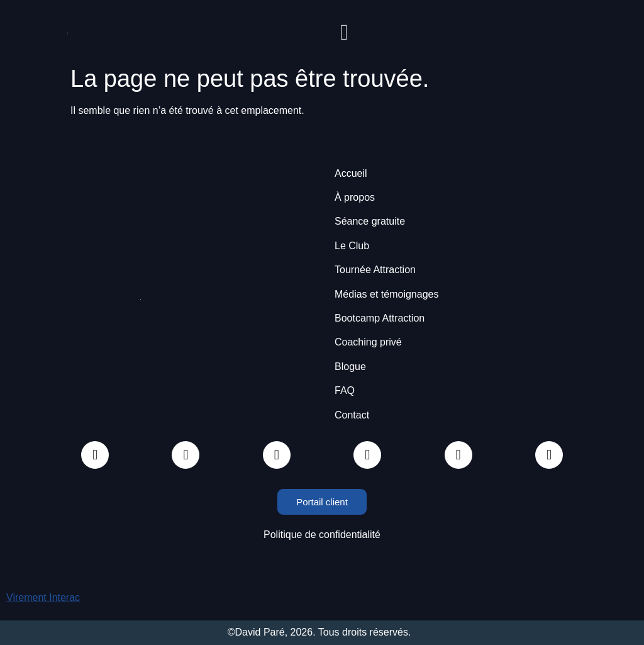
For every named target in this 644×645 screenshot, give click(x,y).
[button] (345, 32)
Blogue (350, 367)
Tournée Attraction (375, 270)
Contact (352, 415)
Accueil (351, 173)
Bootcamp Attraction (380, 318)
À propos (355, 197)
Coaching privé (368, 342)
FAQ (345, 390)
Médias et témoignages (386, 294)
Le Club (352, 246)
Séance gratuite (370, 221)
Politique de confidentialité (322, 535)
